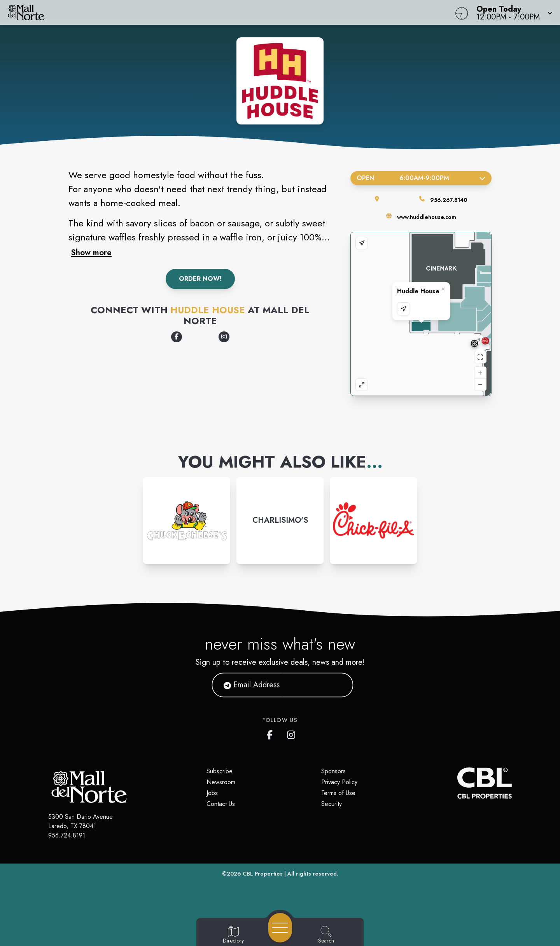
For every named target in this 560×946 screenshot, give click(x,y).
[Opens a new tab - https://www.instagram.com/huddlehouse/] (224, 337)
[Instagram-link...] (187, 520)
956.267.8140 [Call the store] (449, 200)
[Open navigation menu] (280, 928)
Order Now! (200, 279)
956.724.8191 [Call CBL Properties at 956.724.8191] (67, 835)
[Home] (212, 12)
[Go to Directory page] (233, 935)
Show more (91, 252)
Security (332, 804)
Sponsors (333, 771)
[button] (512, 12)
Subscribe (220, 771)
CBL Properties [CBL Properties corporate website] (263, 874)
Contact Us (221, 804)
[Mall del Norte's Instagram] (292, 733)
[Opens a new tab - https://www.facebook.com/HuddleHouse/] (177, 337)
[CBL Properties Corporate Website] (457, 783)
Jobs (212, 793)
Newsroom (221, 782)
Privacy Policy (339, 782)
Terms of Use (338, 793)
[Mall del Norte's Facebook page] (271, 733)
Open (421, 178)
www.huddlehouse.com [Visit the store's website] (427, 217)
